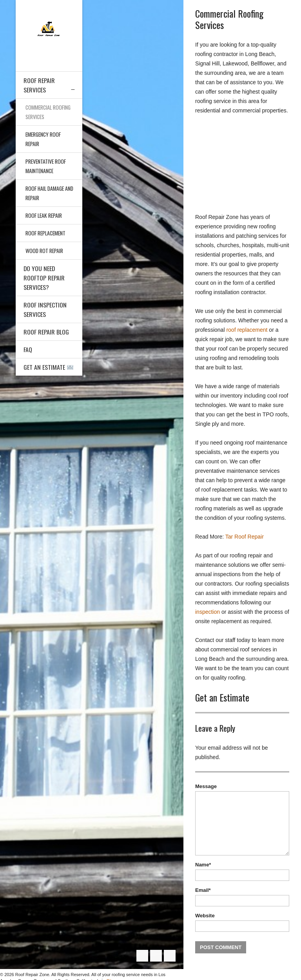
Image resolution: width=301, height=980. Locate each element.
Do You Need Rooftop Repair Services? (44, 278)
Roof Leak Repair (44, 215)
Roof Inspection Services (45, 309)
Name (203, 865)
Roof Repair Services (39, 85)
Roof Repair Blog (46, 332)
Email (203, 890)
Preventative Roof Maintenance (46, 166)
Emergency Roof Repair (44, 139)
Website (205, 916)
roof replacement (247, 330)
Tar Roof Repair (245, 537)
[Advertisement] (242, 164)
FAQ (28, 349)
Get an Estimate (48, 367)
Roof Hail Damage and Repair (46, 193)
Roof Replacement (47, 233)
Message (206, 786)
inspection (208, 612)
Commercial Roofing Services (49, 112)
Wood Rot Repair (45, 250)
